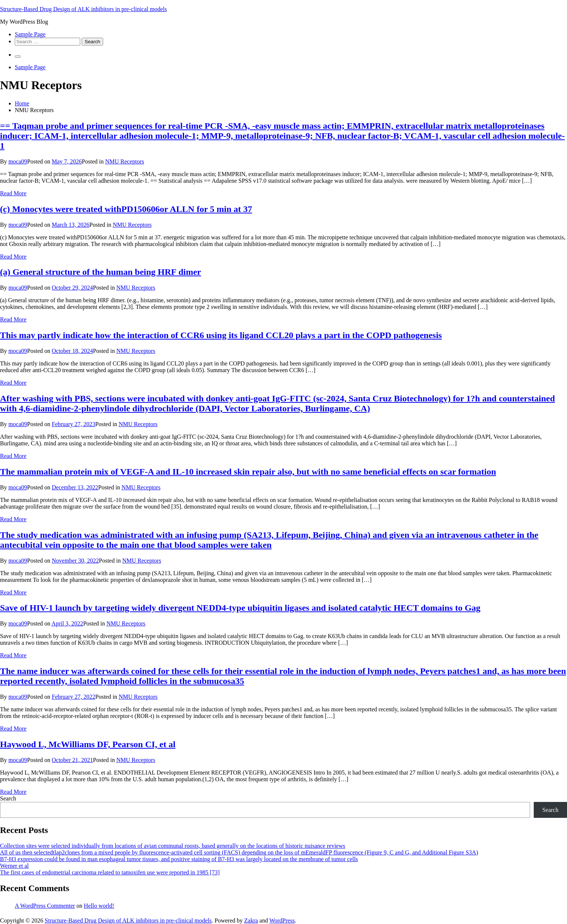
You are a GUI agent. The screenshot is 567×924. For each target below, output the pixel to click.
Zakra (251, 920)
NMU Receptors (124, 161)
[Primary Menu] (18, 57)
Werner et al (14, 866)
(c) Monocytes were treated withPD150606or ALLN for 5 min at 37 (126, 209)
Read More (13, 193)
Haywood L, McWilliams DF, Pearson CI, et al (88, 744)
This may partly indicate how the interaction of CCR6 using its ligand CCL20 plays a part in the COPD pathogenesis (221, 335)
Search (8, 798)
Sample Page (30, 34)
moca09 (18, 161)
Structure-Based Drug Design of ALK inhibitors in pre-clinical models (83, 9)
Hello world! (99, 906)
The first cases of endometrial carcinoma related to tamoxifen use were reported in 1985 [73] (110, 872)
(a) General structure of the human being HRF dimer (101, 272)
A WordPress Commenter (45, 906)
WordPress (282, 920)
